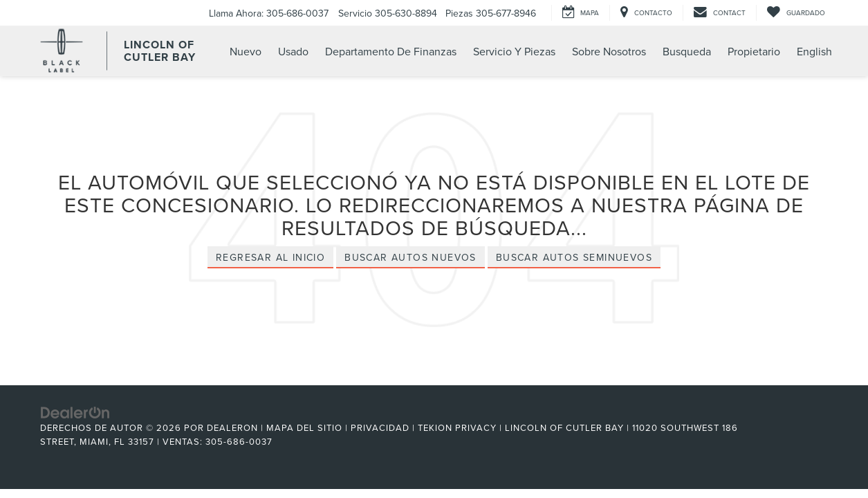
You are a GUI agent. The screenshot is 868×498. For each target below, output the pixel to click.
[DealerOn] (75, 412)
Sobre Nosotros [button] (609, 51)
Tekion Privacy (457, 427)
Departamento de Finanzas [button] (391, 51)
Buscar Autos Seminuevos (574, 257)
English (814, 51)
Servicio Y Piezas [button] (514, 51)
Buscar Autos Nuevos (410, 257)
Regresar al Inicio (270, 257)
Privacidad (380, 427)
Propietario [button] (754, 51)
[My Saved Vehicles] (796, 13)
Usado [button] (293, 51)
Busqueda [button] (687, 51)
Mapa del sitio (304, 427)
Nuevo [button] (246, 51)
